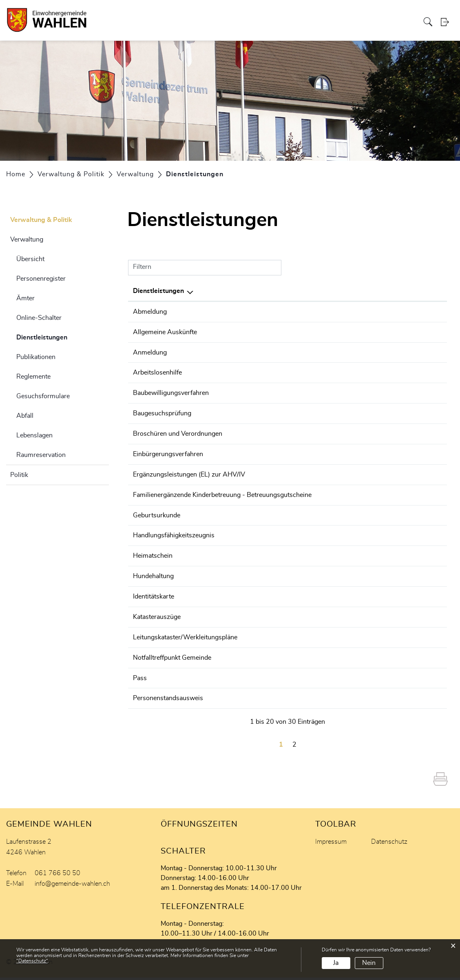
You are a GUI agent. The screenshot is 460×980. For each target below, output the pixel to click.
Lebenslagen (34, 435)
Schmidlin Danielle (314, 621)
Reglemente (33, 377)
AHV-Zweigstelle (312, 472)
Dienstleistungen (62, 336)
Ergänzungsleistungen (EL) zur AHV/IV (189, 472)
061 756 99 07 (419, 392)
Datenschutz (389, 844)
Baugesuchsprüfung (162, 412)
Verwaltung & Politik (138, 14)
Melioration (399, 14)
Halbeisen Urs (308, 452)
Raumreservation (41, 455)
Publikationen (36, 357)
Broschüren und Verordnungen (178, 432)
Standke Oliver (309, 392)
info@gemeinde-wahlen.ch (72, 886)
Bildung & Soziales (197, 14)
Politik (19, 475)
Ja (336, 963)
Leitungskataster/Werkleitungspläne (185, 641)
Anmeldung (150, 352)
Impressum (331, 844)
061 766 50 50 (419, 452)
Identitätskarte (154, 601)
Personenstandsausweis (168, 701)
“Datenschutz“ (32, 961)
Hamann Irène (308, 492)
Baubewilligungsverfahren (171, 392)
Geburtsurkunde (157, 521)
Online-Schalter (39, 318)
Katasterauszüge (157, 621)
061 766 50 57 (419, 312)
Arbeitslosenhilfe (157, 372)
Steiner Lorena (309, 312)
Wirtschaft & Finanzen (258, 14)
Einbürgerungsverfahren (168, 452)
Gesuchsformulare (43, 396)
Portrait (96, 14)
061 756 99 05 (419, 412)
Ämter (25, 298)
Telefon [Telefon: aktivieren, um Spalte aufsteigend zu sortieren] (407, 291)
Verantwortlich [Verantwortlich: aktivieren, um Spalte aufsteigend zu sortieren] (310, 291)
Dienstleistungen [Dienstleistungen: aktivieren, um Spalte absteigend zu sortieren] (158, 291)
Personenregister (41, 279)
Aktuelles (367, 14)
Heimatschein (153, 561)
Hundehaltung (153, 581)
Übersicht (30, 259)
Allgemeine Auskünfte (165, 332)
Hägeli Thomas (309, 412)
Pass (140, 681)
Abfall (25, 416)
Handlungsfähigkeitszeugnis (174, 541)
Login (447, 30)
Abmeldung (150, 312)
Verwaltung (27, 239)
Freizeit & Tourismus (322, 14)
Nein (369, 963)
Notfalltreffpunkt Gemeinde (172, 661)
